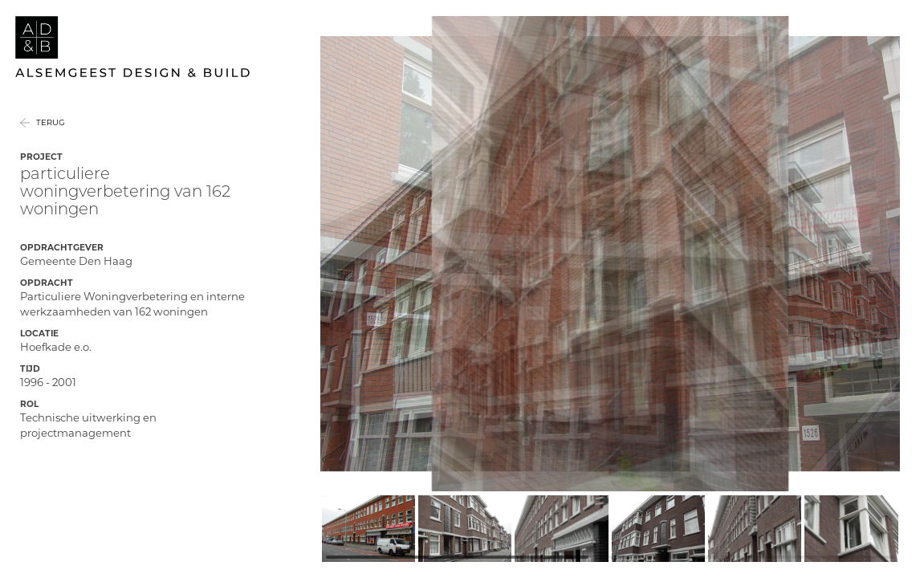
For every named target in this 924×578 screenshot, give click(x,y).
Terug (51, 141)
